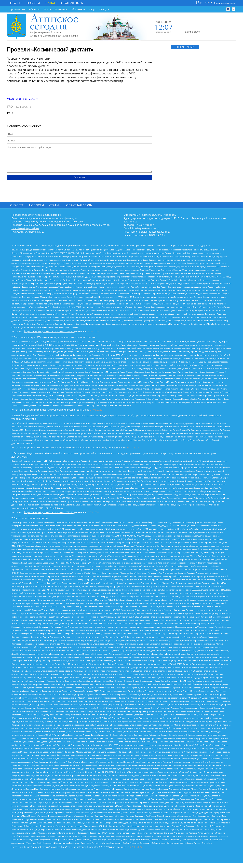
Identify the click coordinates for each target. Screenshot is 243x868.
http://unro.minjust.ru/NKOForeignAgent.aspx (50, 415)
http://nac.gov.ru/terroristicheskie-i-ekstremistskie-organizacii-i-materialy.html (69, 453)
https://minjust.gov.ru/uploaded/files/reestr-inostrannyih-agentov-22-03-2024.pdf (70, 852)
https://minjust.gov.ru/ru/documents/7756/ (48, 336)
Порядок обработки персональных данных (36, 220)
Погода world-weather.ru (208, 22)
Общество (35, 9)
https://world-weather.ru (208, 25)
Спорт (92, 9)
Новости (33, 3)
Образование (78, 9)
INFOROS (154, 240)
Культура (104, 9)
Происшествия (18, 9)
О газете (16, 3)
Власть (47, 9)
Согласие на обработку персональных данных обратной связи (48, 227)
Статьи (50, 3)
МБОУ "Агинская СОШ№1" (24, 99)
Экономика (61, 9)
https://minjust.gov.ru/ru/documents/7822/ (48, 517)
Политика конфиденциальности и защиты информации (44, 223)
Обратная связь (71, 3)
